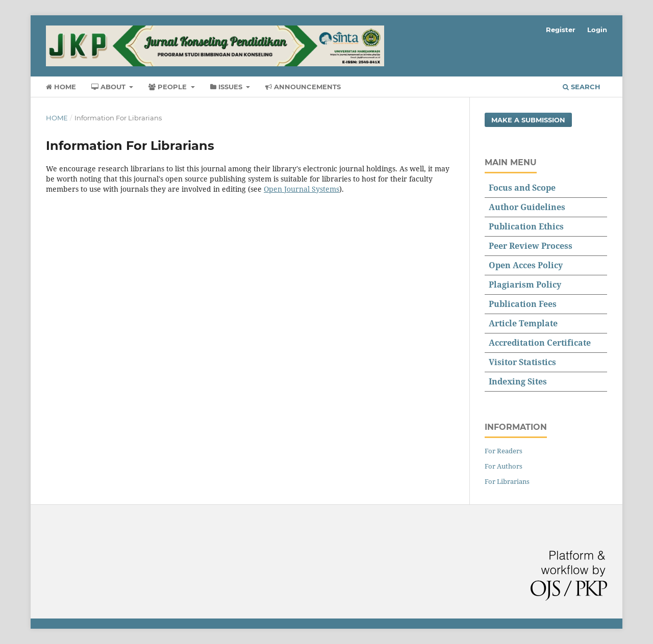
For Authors (504, 466)
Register (561, 30)
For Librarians (507, 481)
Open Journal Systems (302, 189)
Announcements (303, 87)
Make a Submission (528, 120)
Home (61, 87)
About (109, 87)
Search (582, 87)
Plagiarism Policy (525, 285)
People (169, 87)
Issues (227, 87)
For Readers (504, 451)
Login (597, 30)
